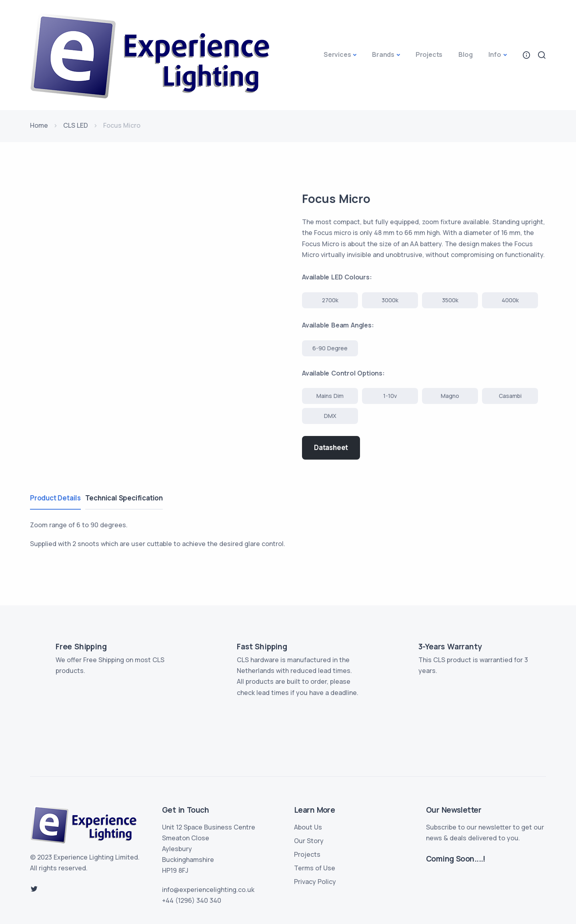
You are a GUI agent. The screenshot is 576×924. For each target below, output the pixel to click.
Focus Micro (339, 198)
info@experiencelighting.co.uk (208, 890)
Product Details (55, 498)
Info (495, 54)
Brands (383, 54)
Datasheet (331, 447)
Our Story (309, 841)
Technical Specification (128, 498)
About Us (308, 827)
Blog (465, 54)
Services (337, 54)
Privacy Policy (315, 882)
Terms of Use (315, 868)
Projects (429, 54)
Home (39, 125)
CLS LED (76, 125)
